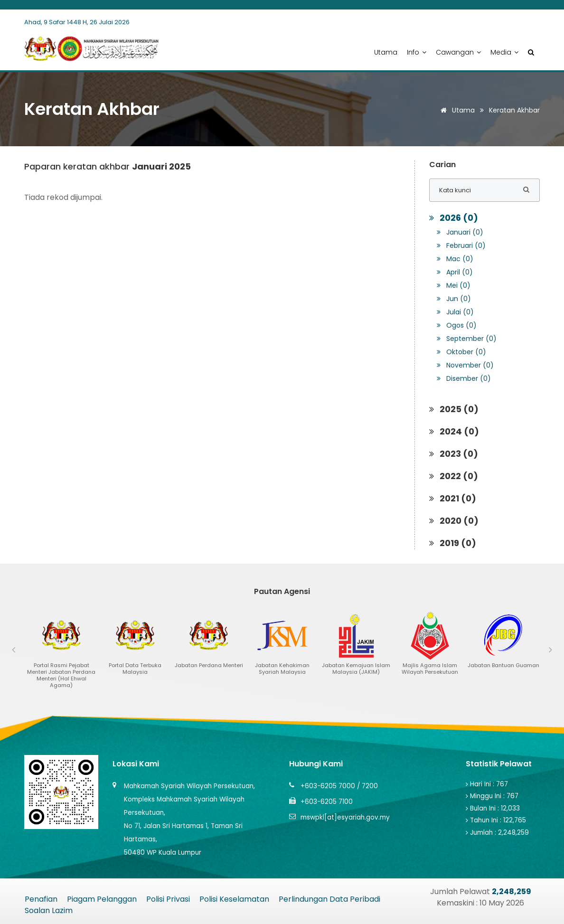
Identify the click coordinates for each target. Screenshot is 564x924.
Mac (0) (455, 259)
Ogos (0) (457, 325)
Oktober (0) (461, 352)
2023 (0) (454, 454)
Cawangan (458, 52)
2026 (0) (454, 218)
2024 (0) (454, 431)
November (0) (465, 365)
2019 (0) (453, 543)
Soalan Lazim (49, 910)
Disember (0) (464, 378)
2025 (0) (454, 409)
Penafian (41, 899)
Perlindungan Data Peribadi (329, 899)
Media (504, 52)
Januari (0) (460, 232)
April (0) (455, 272)
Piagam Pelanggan (102, 899)
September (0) (467, 339)
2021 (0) (453, 498)
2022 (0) (454, 476)
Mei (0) (454, 285)
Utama (386, 52)
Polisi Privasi (168, 899)
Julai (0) (455, 312)
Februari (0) (461, 245)
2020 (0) (454, 521)
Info (417, 52)
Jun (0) (454, 299)
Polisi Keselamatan (234, 899)
